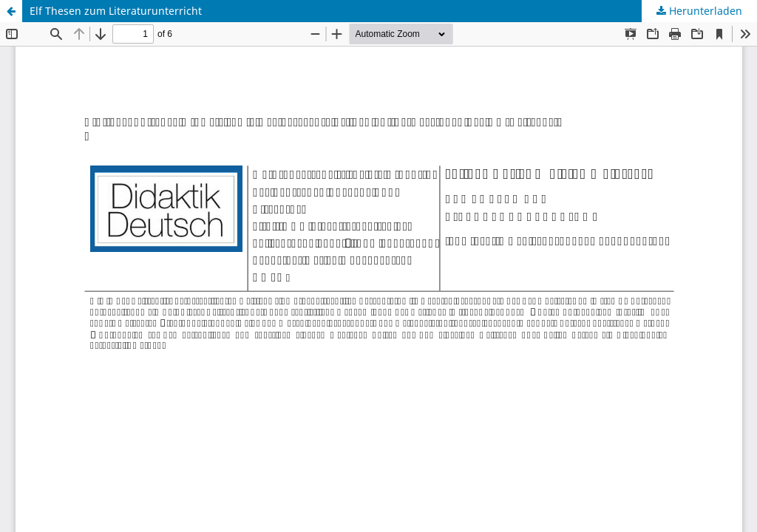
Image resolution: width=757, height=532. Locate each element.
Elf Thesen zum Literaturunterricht (116, 11)
